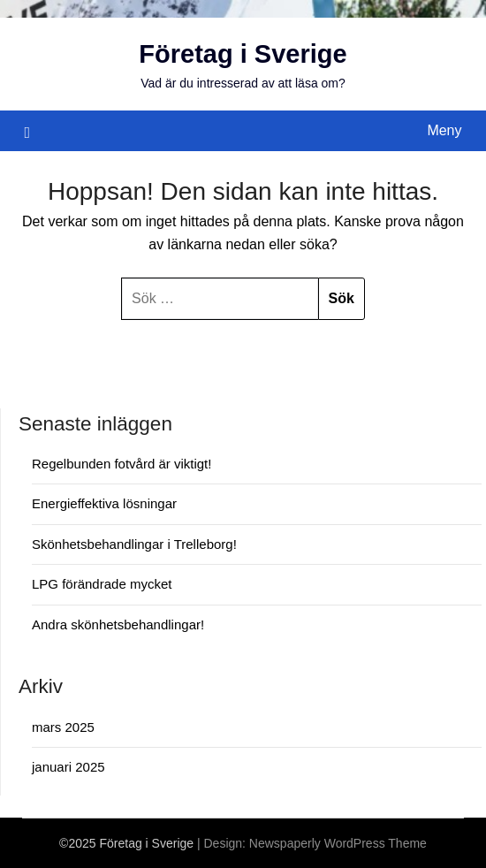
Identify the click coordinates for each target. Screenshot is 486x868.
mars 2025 (63, 727)
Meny (444, 130)
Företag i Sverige (243, 54)
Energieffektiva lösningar (104, 503)
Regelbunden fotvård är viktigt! (121, 464)
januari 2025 (68, 767)
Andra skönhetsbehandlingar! (118, 624)
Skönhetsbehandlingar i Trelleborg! (134, 544)
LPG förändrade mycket (102, 584)
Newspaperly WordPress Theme (338, 843)
